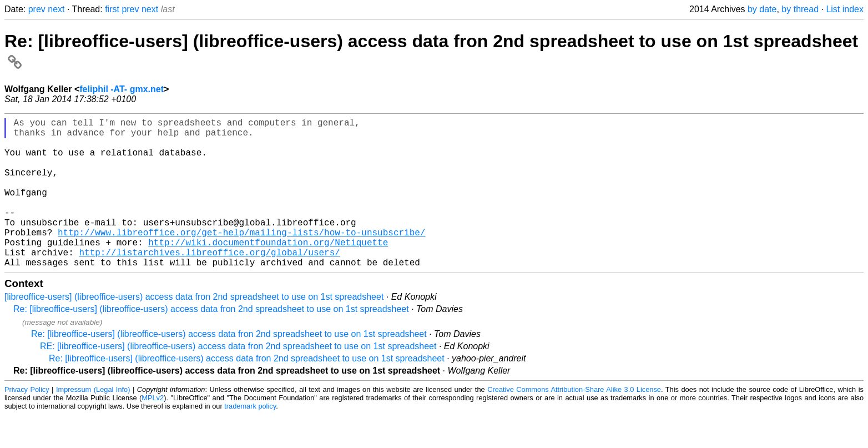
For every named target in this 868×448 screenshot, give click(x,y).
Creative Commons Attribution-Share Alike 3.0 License (574, 423)
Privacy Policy (27, 423)
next (56, 9)
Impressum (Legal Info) (93, 423)
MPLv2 (153, 431)
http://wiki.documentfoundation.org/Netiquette (268, 271)
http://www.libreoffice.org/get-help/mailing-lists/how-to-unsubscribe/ (241, 259)
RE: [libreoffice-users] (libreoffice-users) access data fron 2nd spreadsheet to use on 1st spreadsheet (238, 379)
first (112, 9)
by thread (800, 9)
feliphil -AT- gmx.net (122, 89)
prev (37, 9)
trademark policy (250, 439)
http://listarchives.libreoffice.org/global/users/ (209, 283)
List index (845, 9)
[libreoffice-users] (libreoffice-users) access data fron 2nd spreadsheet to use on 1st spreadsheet (194, 330)
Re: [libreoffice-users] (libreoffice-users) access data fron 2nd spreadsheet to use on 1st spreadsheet (211, 342)
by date (762, 9)
